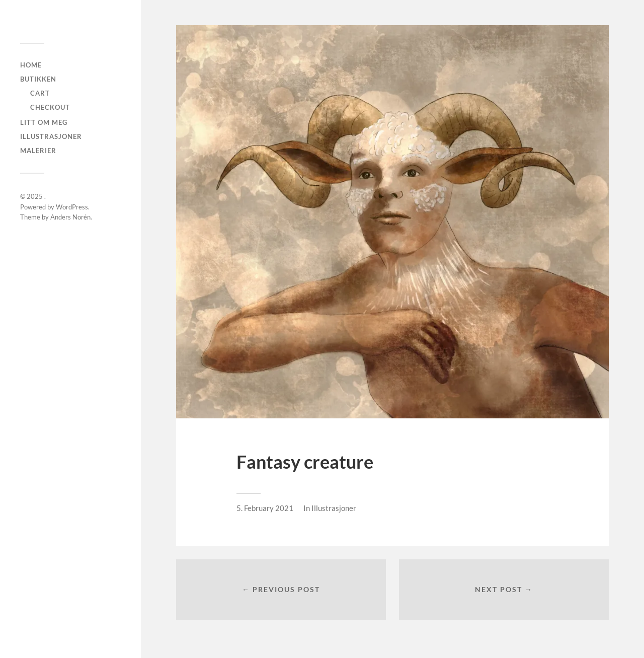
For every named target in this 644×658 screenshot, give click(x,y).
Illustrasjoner (51, 136)
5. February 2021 (265, 508)
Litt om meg (44, 122)
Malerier (38, 151)
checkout (50, 107)
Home (31, 65)
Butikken (38, 79)
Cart (40, 93)
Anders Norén (70, 217)
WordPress (72, 207)
